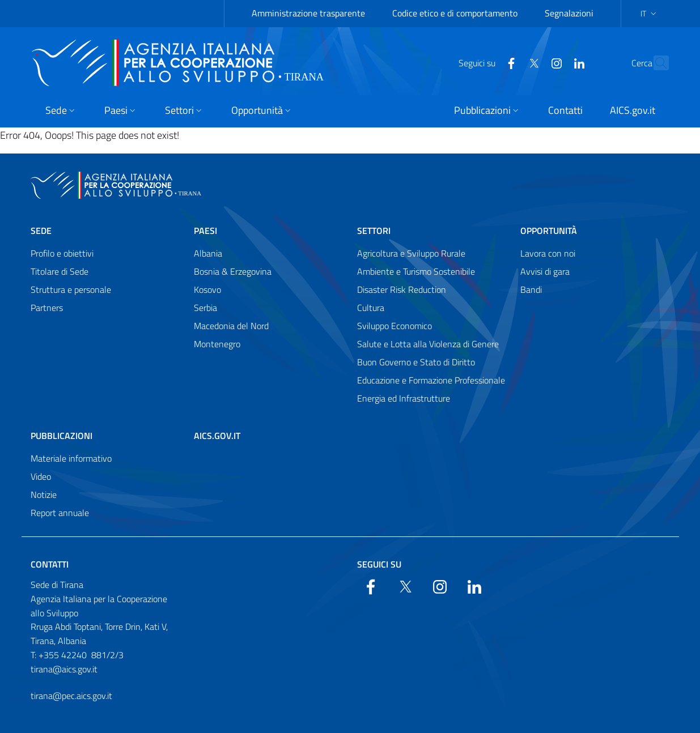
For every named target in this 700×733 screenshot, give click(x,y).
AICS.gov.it (217, 436)
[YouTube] (532, 62)
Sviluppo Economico (394, 326)
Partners (47, 308)
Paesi (205, 231)
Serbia (205, 308)
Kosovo (207, 289)
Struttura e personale (71, 289)
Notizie (44, 495)
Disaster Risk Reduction (402, 289)
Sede (41, 231)
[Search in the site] (655, 63)
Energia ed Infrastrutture (404, 398)
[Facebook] (487, 62)
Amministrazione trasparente (308, 13)
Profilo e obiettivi (62, 253)
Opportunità (549, 231)
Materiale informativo (71, 458)
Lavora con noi (548, 253)
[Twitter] (510, 62)
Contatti (50, 564)
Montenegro (217, 344)
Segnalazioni (569, 13)
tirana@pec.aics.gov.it (71, 696)
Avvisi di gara (545, 271)
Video (41, 476)
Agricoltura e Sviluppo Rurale (411, 253)
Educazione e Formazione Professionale (431, 380)
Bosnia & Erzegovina (233, 271)
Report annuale (60, 513)
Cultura (371, 308)
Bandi (531, 289)
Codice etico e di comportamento (455, 13)
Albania (208, 253)
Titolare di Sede (60, 271)
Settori (374, 231)
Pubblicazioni (61, 436)
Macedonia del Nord (231, 326)
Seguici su (379, 564)
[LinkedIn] (555, 62)
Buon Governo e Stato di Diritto (416, 362)
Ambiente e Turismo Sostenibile (416, 271)
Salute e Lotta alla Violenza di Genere (428, 344)
